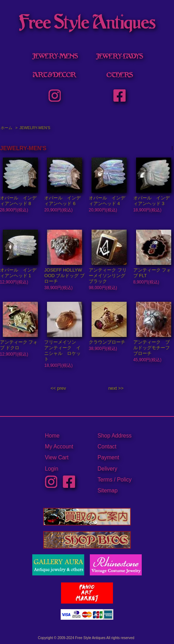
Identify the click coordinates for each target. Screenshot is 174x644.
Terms (105, 480)
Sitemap (108, 490)
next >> (116, 388)
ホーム (6, 128)
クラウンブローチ (107, 342)
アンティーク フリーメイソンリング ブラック (108, 276)
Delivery (107, 469)
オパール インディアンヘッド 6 (62, 201)
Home (52, 436)
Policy (124, 480)
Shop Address (115, 436)
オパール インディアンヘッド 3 (152, 201)
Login (52, 469)
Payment (108, 457)
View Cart (57, 457)
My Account (59, 447)
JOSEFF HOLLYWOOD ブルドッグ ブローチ (64, 276)
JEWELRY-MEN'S (35, 128)
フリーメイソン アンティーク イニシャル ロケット (62, 350)
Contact (107, 447)
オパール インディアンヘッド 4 (107, 201)
